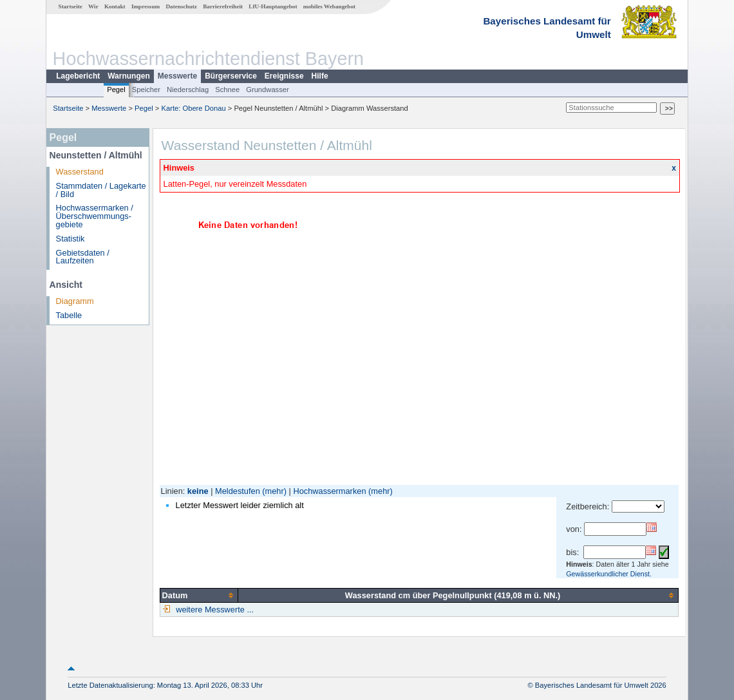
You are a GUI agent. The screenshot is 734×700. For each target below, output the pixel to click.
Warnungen (129, 76)
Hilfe (320, 76)
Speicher (146, 90)
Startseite (71, 6)
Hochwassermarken (329, 491)
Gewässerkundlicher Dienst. (609, 574)
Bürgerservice (231, 76)
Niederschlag (188, 90)
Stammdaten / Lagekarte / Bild (101, 190)
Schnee (227, 90)
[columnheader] (199, 595)
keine (198, 491)
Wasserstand (80, 172)
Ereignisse (284, 76)
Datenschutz (181, 6)
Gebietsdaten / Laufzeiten (83, 257)
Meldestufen (238, 491)
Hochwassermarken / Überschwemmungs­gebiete (95, 216)
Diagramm (75, 301)
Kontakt (115, 6)
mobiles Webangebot (329, 6)
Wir (93, 6)
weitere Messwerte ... (214, 610)
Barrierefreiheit (223, 6)
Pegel (116, 90)
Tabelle (69, 315)
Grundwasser (268, 90)
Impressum (146, 6)
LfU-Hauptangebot (273, 6)
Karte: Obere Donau (194, 108)
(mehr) (274, 491)
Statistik (71, 239)
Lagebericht (78, 76)
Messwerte (177, 76)
